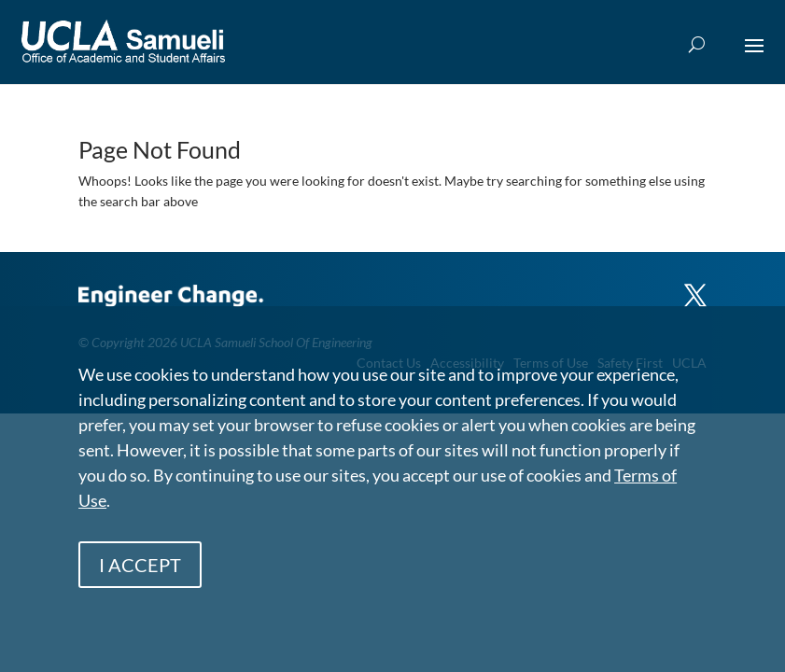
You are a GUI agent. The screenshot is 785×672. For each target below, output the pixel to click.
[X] (695, 287)
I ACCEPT (140, 565)
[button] (754, 58)
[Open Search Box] (697, 45)
